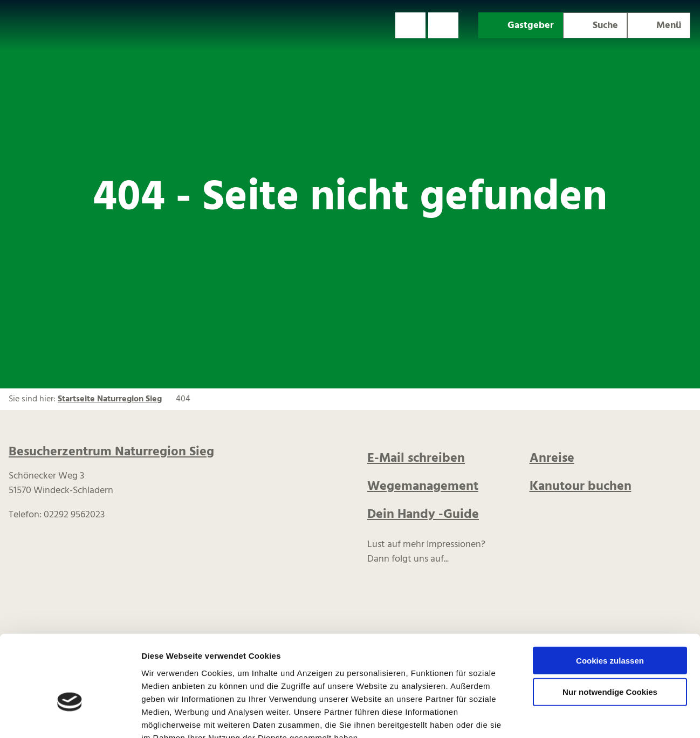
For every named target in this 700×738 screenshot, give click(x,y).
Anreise (552, 459)
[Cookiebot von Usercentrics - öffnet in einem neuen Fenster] (70, 717)
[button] (410, 25)
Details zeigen (574, 717)
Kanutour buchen (581, 487)
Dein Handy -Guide (423, 515)
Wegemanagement (423, 487)
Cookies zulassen (610, 596)
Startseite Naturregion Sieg (110, 399)
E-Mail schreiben (416, 459)
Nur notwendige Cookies (610, 628)
